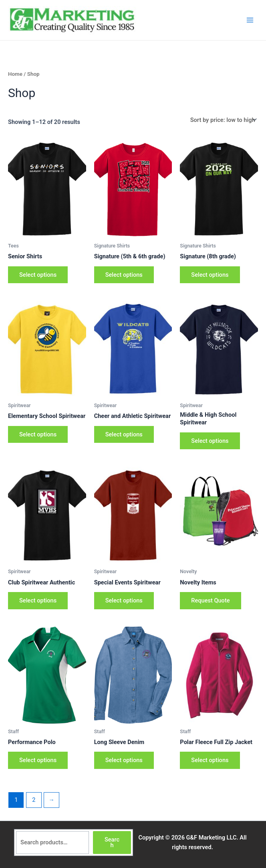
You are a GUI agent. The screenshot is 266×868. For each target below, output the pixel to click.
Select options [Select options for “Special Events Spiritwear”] (124, 600)
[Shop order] (223, 120)
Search (112, 843)
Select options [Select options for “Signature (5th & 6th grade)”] (124, 275)
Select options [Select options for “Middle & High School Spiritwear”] (210, 441)
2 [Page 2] (34, 800)
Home (15, 74)
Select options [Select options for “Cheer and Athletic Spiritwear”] (124, 434)
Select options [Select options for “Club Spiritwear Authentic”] (38, 600)
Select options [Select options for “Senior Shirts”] (38, 275)
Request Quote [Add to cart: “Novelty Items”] (210, 600)
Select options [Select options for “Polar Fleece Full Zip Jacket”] (210, 760)
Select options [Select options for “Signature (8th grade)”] (210, 275)
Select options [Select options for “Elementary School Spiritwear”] (38, 434)
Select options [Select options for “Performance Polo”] (38, 760)
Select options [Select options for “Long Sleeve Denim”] (124, 760)
